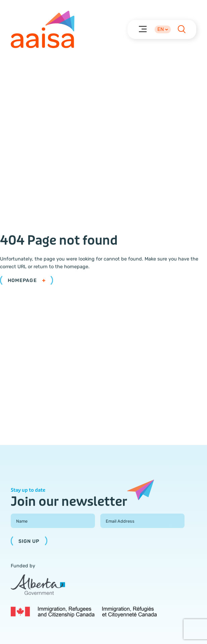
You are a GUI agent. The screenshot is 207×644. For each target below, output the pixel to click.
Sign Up (29, 541)
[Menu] (142, 29)
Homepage (27, 280)
